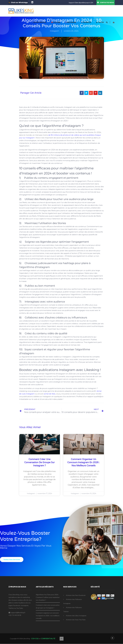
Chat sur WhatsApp (19, 2)
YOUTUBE (56, 22)
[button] (12, 559)
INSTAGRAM (71, 22)
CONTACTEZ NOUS (107, 3)
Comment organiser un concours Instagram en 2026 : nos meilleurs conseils (84, 462)
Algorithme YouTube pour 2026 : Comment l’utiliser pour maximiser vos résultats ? (48, 597)
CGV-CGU (35, 639)
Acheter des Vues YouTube (76, 620)
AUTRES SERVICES (39, 22)
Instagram (54, 31)
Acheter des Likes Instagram (76, 616)
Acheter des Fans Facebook (76, 595)
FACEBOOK (86, 22)
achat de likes (50, 394)
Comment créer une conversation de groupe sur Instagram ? (39, 462)
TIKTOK (100, 22)
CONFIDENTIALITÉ (48, 639)
